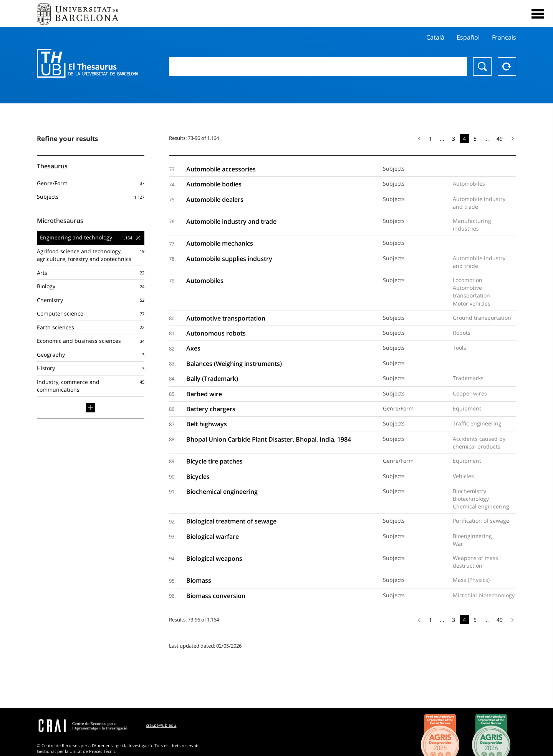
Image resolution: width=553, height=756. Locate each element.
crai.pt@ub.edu (161, 725)
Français (504, 37)
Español (468, 37)
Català (435, 37)
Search (482, 66)
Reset (507, 66)
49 (500, 139)
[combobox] (318, 66)
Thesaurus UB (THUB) (88, 63)
